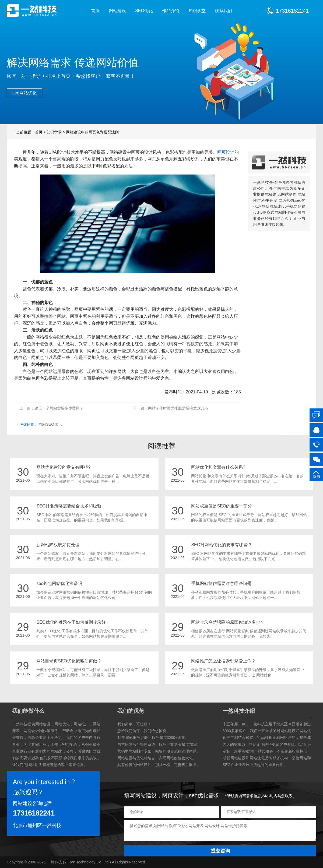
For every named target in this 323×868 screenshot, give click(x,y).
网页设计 (226, 160)
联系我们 (223, 11)
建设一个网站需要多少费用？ (59, 417)
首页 (95, 11)
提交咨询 (220, 851)
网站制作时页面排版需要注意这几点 (178, 417)
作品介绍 (171, 11)
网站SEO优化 (50, 433)
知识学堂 (197, 11)
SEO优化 (144, 11)
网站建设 (117, 11)
